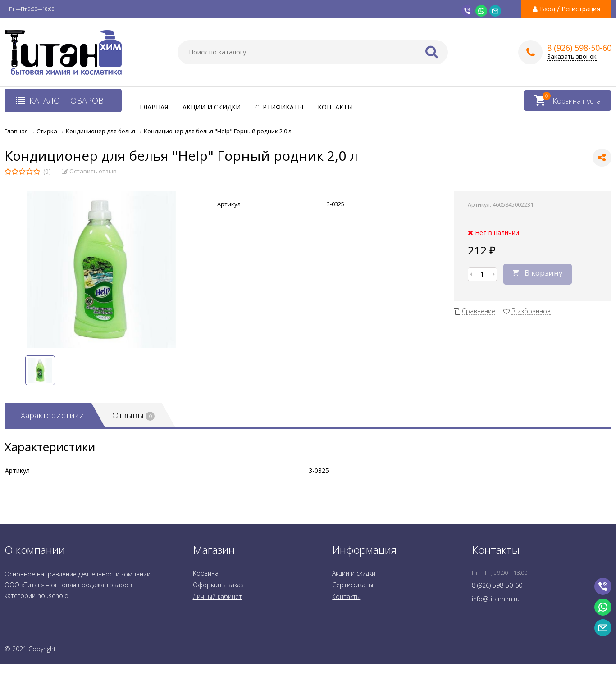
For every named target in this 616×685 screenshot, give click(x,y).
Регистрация (581, 9)
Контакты (335, 107)
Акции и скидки (212, 107)
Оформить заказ (218, 585)
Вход (548, 9)
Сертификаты (279, 107)
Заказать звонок (572, 57)
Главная (154, 107)
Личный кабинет (217, 597)
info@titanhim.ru (496, 599)
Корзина (206, 573)
